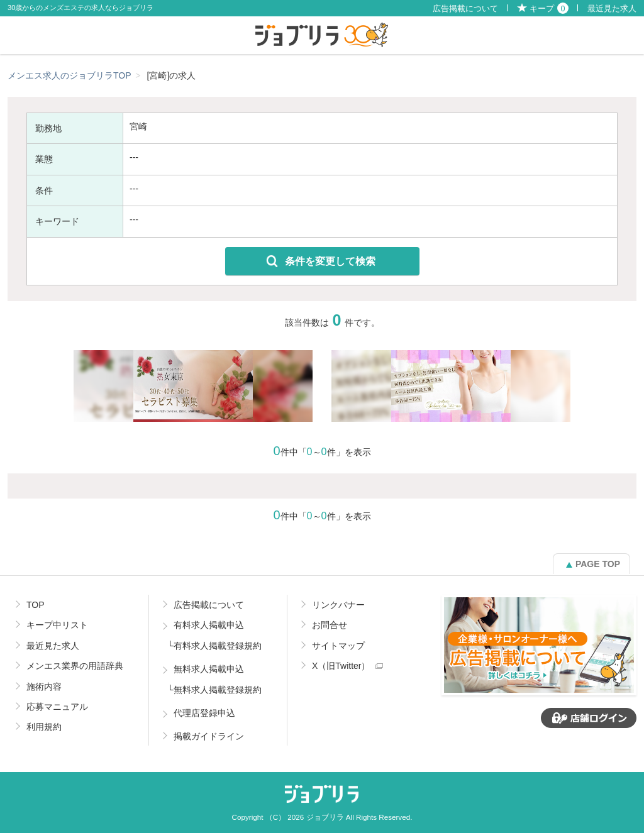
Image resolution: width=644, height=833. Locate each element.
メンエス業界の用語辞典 (75, 666)
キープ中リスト (57, 625)
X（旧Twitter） (341, 666)
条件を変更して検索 (330, 261)
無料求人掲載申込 (209, 669)
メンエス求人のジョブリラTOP (69, 75)
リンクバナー (338, 605)
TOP (36, 605)
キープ (549, 9)
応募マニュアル (57, 707)
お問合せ (330, 625)
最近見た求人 (612, 9)
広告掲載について (465, 9)
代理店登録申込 (204, 713)
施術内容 (44, 687)
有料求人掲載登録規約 (218, 646)
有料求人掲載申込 (209, 625)
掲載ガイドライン (209, 736)
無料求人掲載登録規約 (218, 690)
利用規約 (44, 727)
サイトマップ (338, 646)
